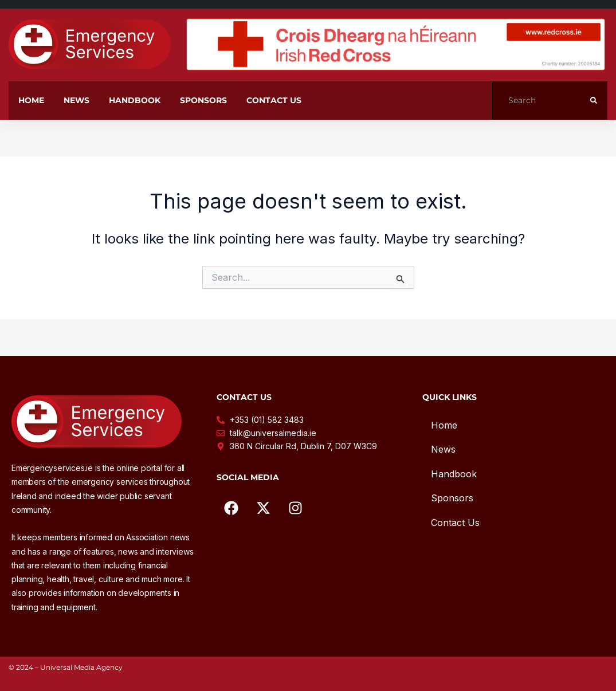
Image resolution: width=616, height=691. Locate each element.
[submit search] (594, 100)
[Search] (541, 100)
